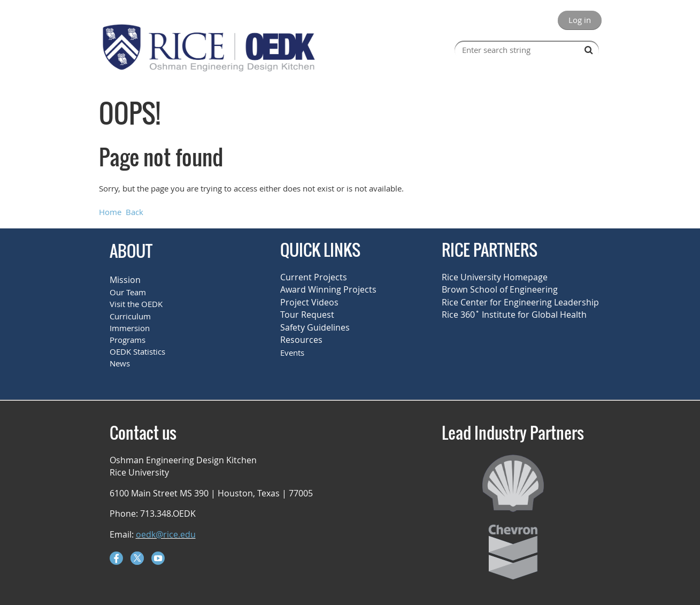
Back (134, 212)
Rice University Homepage (495, 277)
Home (110, 212)
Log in (580, 20)
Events (292, 353)
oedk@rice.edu (166, 534)
